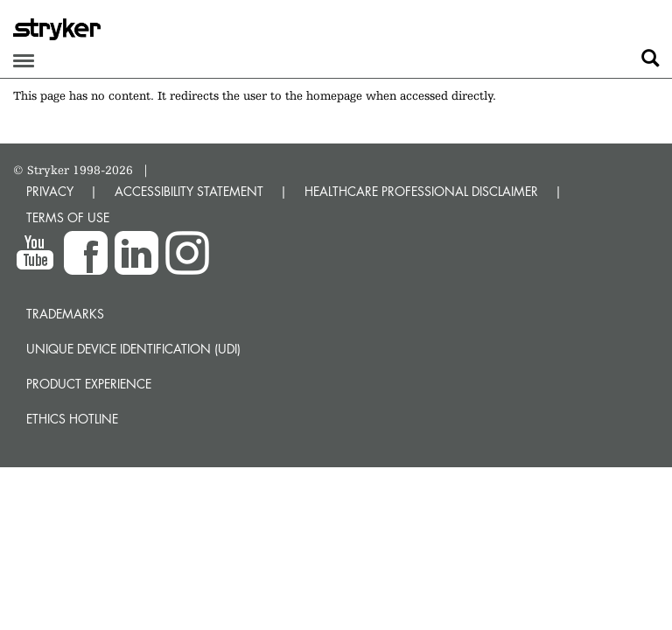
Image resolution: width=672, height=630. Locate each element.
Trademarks (65, 314)
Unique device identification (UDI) (133, 349)
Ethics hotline (72, 419)
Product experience (89, 384)
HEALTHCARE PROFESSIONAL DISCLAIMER (421, 191)
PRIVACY (50, 191)
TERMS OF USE (68, 217)
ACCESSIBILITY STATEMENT (189, 191)
